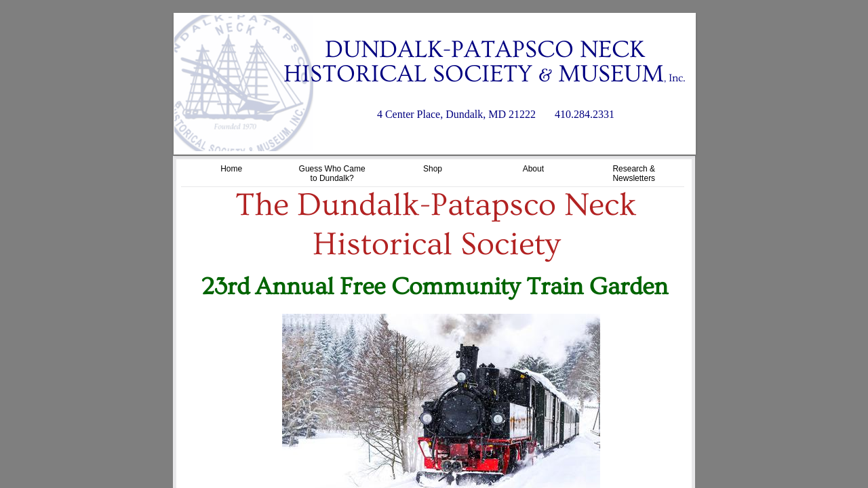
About (533, 169)
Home (231, 169)
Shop (433, 169)
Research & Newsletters (634, 174)
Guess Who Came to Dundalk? (332, 174)
